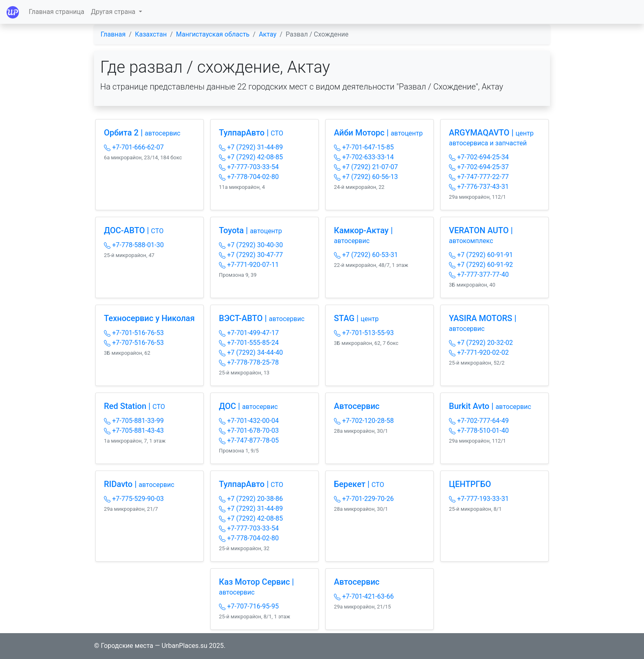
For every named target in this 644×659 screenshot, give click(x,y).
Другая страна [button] (114, 12)
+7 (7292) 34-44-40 (251, 352)
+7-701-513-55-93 (364, 333)
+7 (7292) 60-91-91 (481, 255)
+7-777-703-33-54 (249, 167)
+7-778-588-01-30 (134, 245)
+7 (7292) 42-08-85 (251, 157)
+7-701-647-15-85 (364, 147)
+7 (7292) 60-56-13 (366, 177)
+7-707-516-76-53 (134, 343)
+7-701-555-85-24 (249, 343)
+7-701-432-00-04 (249, 421)
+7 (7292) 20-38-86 (251, 499)
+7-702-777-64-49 (479, 421)
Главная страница (56, 12)
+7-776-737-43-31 (479, 187)
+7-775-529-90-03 (134, 499)
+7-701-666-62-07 (134, 147)
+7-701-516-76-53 (134, 333)
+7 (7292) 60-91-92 (481, 265)
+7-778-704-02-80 (249, 177)
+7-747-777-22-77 (479, 177)
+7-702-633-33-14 (364, 157)
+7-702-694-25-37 (479, 167)
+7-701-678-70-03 (249, 431)
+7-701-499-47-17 (249, 333)
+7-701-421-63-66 (364, 596)
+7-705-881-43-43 (134, 431)
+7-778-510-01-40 (479, 431)
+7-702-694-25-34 (479, 157)
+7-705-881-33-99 (134, 421)
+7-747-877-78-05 (249, 440)
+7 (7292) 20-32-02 (481, 343)
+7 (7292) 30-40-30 (251, 245)
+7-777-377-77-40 (479, 274)
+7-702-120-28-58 (364, 421)
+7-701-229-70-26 (364, 499)
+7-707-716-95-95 (249, 606)
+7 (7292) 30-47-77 (251, 255)
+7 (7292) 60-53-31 (366, 255)
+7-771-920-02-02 (479, 352)
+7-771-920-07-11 (249, 265)
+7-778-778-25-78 (249, 362)
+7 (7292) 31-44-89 (251, 147)
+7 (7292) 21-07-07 (366, 167)
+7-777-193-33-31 (479, 499)
